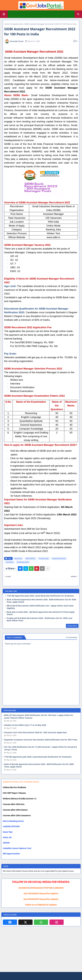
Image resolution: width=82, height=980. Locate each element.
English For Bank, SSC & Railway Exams (21, 782)
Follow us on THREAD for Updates (41, 905)
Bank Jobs (18, 559)
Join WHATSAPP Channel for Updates (41, 899)
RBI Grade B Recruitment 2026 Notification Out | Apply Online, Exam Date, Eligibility (40, 607)
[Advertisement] (41, 951)
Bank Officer (30, 559)
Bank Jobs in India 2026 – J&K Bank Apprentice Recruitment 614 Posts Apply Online (41, 613)
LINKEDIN (59, 888)
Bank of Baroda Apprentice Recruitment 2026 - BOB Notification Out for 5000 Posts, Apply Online (41, 601)
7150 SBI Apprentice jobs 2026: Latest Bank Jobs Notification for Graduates (40, 596)
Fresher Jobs (44, 559)
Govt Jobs (10, 562)
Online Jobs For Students (14, 787)
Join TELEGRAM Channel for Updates (41, 894)
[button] (78, 14)
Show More (72, 626)
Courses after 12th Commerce (17, 815)
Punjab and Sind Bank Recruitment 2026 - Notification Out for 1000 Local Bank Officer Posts (39, 619)
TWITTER (48, 888)
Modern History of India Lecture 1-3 (20, 799)
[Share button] (48, 569)
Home (7, 24)
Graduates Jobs (17, 24)
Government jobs (59, 559)
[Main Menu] (4, 14)
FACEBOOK (24, 888)
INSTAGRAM (36, 888)
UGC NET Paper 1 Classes (14, 793)
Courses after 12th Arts (14, 804)
